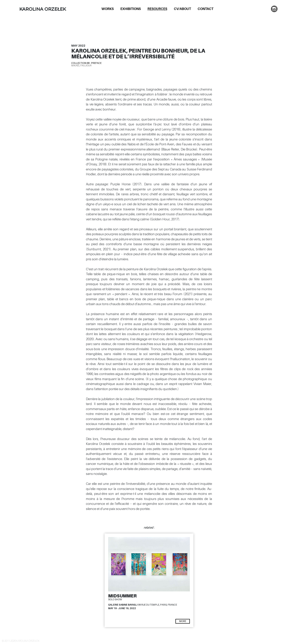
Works (108, 9)
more (183, 621)
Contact (206, 9)
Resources (157, 9)
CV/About (182, 9)
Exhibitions (131, 9)
